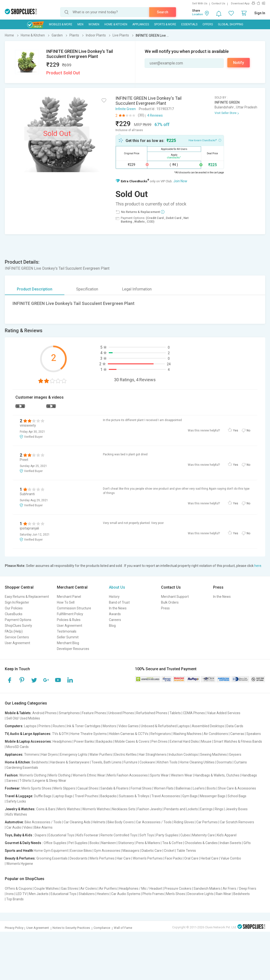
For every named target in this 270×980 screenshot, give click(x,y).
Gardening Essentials (22, 768)
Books (94, 843)
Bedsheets (40, 762)
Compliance (102, 928)
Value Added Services (224, 713)
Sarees (12, 781)
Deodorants (79, 858)
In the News (118, 608)
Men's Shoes (176, 894)
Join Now (180, 181)
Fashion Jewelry (150, 809)
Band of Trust (119, 602)
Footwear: (13, 788)
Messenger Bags (213, 796)
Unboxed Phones (121, 713)
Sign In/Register (17, 602)
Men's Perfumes (102, 858)
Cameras (237, 734)
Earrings (206, 809)
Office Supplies (55, 843)
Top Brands (15, 899)
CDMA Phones (194, 713)
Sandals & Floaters (114, 788)
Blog (112, 626)
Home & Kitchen (116, 24)
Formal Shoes (141, 788)
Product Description (35, 289)
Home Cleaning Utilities (197, 762)
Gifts (247, 843)
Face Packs (173, 858)
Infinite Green (126, 109)
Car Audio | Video (19, 827)
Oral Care (191, 858)
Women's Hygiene (20, 864)
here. (258, 566)
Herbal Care (209, 858)
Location (198, 14)
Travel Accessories (166, 796)
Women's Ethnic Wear (89, 775)
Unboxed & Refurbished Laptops (165, 726)
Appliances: (14, 754)
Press (165, 608)
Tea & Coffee (172, 843)
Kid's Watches (17, 814)
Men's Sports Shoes (36, 788)
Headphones (62, 741)
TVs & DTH (60, 734)
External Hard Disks (184, 741)
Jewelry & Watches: (20, 809)
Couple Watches (47, 888)
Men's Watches (69, 809)
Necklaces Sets (124, 809)
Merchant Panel (69, 597)
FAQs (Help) (14, 631)
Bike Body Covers (121, 822)
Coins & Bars (46, 809)
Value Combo (231, 858)
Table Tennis (186, 851)
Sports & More (165, 24)
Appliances (141, 24)
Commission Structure (74, 608)
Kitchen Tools (167, 762)
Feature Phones (94, 713)
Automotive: (14, 822)
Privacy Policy (14, 928)
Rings (219, 809)
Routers (59, 726)
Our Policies (14, 608)
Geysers (235, 754)
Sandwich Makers (207, 888)
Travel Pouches (86, 796)
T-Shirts (25, 781)
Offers (208, 24)
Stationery (126, 843)
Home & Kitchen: (18, 762)
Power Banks (84, 741)
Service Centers (17, 637)
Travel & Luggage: (19, 796)
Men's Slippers (64, 788)
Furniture (131, 762)
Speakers (254, 734)
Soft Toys (147, 835)
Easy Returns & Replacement (27, 597)
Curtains (240, 762)
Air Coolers (89, 888)
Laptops (30, 726)
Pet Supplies (78, 843)
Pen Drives (159, 741)
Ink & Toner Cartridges (84, 726)
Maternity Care (203, 835)
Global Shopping (231, 24)
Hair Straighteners (153, 754)
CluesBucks (14, 614)
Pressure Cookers (178, 888)
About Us (117, 587)
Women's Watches (96, 809)
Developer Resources (73, 649)
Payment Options (18, 620)
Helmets (99, 822)
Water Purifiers (101, 754)
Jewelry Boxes (236, 809)
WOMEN (94, 24)
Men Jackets (39, 894)
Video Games (128, 726)
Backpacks (104, 741)
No (248, 430)
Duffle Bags (43, 796)
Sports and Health (19, 851)
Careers (115, 620)
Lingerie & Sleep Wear (50, 781)
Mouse (206, 741)
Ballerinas (183, 788)
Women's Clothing (33, 775)
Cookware (147, 762)
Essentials (189, 24)
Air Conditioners (216, 734)
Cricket (169, 851)
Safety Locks (16, 801)
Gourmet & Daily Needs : (24, 843)
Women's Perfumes (148, 858)
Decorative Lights (200, 894)
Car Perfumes (207, 822)
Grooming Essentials (52, 858)
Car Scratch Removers (237, 822)
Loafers (199, 788)
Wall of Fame (123, 928)
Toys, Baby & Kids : (19, 835)
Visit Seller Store (226, 113)
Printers (45, 726)
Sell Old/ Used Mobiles (23, 718)
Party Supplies (167, 835)
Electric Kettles (125, 754)
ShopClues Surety (18, 626)
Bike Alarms (43, 827)
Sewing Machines (213, 754)
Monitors (109, 726)
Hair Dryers (50, 754)
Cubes (185, 835)
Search (163, 12)
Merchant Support (175, 597)
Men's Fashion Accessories (128, 775)
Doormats (224, 762)
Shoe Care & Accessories (237, 788)
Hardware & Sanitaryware (70, 762)
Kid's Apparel (227, 835)
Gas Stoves (70, 888)
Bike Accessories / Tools (43, 822)
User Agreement (17, 643)
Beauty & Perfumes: (20, 858)
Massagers (131, 851)
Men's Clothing (59, 775)
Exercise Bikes (81, 851)
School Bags (237, 796)
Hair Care (124, 858)
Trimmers (32, 754)
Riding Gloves (184, 822)
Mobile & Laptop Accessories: (28, 741)
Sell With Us (200, 4)
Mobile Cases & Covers (132, 741)
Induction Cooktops (183, 754)
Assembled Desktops (208, 726)
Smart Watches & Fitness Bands (238, 741)
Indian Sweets (231, 843)
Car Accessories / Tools (154, 822)
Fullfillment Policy (70, 614)
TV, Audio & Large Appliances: (28, 734)
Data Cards (235, 726)
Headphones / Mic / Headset (141, 888)
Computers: (14, 726)
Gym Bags (190, 796)
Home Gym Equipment (51, 851)
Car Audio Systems (126, 894)
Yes (236, 430)
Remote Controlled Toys (119, 835)
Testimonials (67, 631)
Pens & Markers (148, 843)
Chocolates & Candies (201, 843)
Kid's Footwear (87, 835)
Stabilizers (87, 894)
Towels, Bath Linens (106, 762)
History (114, 597)
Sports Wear (159, 775)
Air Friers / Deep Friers (240, 888)
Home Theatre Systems (89, 734)
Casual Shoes (88, 788)
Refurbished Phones (152, 713)
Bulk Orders (170, 602)
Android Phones (44, 713)
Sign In (260, 13)
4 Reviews (155, 115)
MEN (80, 24)
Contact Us (218, 4)
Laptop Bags (63, 796)
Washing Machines (187, 734)
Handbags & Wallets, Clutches (217, 775)
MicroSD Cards (17, 747)
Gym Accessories (107, 851)
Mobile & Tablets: (18, 713)
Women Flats (164, 788)
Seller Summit (68, 637)
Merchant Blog (68, 643)
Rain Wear (223, 894)
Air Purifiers (108, 888)
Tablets (175, 713)
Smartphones (69, 713)
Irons (10, 894)
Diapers (40, 835)
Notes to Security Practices (71, 928)
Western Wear (182, 775)
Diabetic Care (152, 851)
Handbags (249, 775)
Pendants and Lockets (181, 809)
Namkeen (109, 843)
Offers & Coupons (18, 888)
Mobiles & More (61, 24)
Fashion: (12, 775)
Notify (239, 63)
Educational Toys (61, 835)
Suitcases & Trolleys (134, 796)
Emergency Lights (74, 754)
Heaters (103, 894)
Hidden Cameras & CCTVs (129, 734)
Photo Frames (153, 894)
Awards (115, 614)
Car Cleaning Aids (77, 822)
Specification (87, 289)
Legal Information (137, 289)
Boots (211, 788)
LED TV (21, 894)
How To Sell (66, 602)
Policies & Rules (69, 620)
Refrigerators (161, 734)
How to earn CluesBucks (205, 140)
